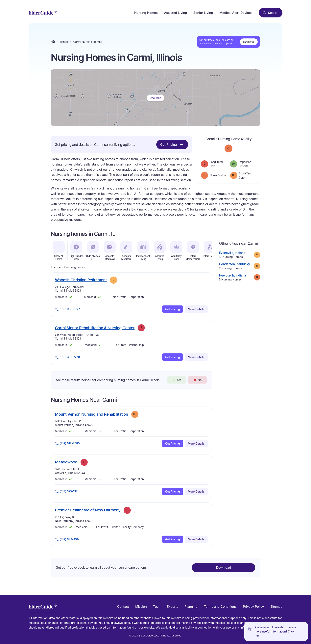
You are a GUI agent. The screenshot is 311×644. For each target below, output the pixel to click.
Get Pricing (172, 144)
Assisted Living (176, 13)
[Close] (303, 631)
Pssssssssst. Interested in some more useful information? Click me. (275, 631)
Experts (172, 607)
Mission (141, 607)
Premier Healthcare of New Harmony (88, 510)
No (197, 380)
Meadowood (66, 462)
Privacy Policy (253, 607)
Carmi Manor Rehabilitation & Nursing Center (95, 328)
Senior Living (203, 13)
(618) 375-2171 (67, 492)
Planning (191, 607)
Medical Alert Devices (236, 13)
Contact (123, 607)
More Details (196, 309)
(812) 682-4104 (67, 539)
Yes (177, 380)
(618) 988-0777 (67, 309)
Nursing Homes (146, 13)
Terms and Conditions (220, 607)
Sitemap (276, 607)
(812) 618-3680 (67, 444)
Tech (157, 607)
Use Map (155, 98)
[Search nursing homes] (271, 13)
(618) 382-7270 (67, 357)
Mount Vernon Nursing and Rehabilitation (92, 414)
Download (249, 42)
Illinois (64, 42)
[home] (43, 13)
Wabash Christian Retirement (81, 280)
